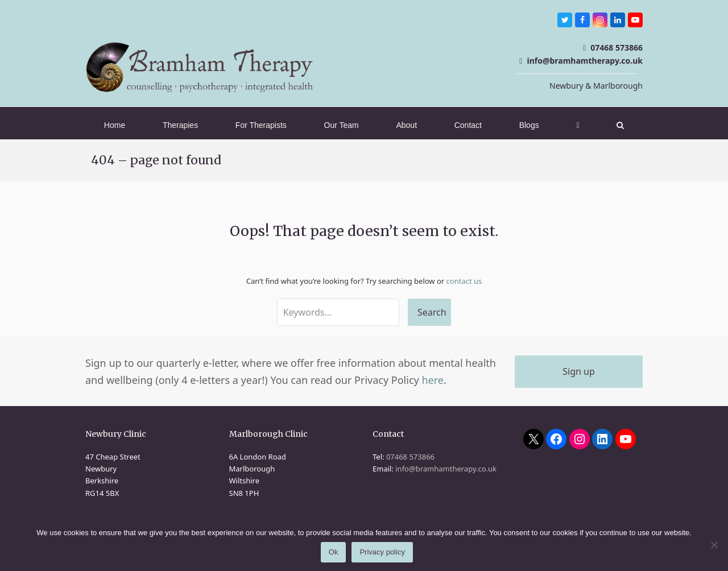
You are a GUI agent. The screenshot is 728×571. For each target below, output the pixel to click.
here (433, 380)
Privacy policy (382, 553)
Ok (334, 553)
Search (432, 312)
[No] (714, 545)
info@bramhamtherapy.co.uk (585, 61)
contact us (464, 281)
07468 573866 (617, 47)
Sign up (579, 371)
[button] (620, 125)
